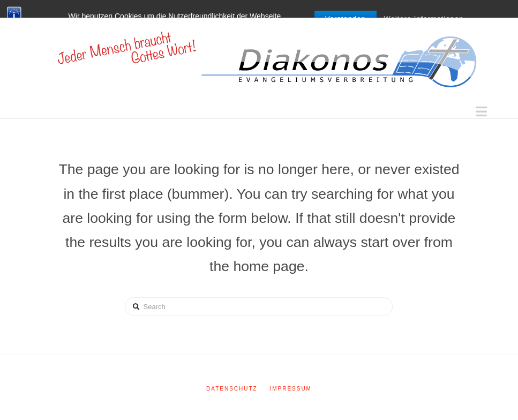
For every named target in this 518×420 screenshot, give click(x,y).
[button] (481, 112)
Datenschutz (232, 389)
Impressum (291, 389)
